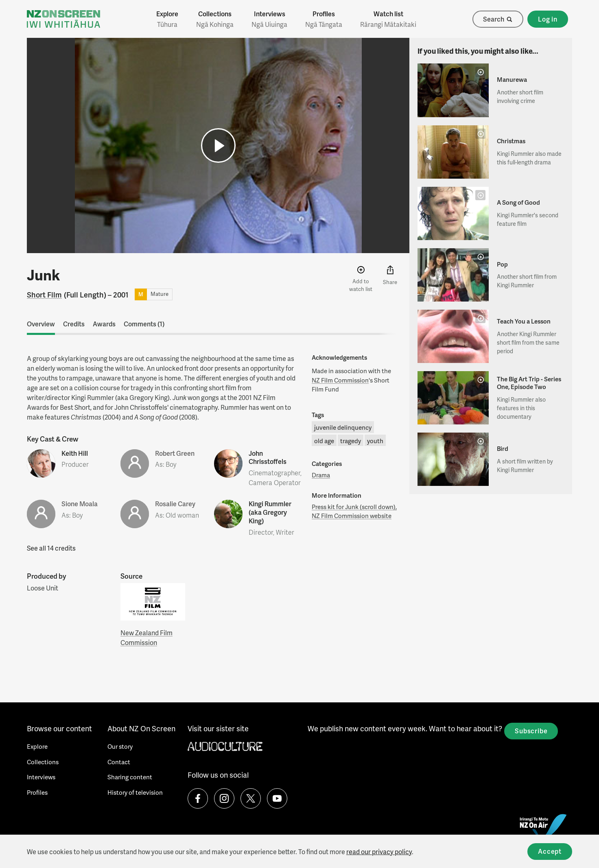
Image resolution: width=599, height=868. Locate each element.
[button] (218, 145)
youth (375, 441)
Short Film (44, 294)
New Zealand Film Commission (146, 637)
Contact (119, 762)
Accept (550, 851)
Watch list (388, 19)
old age (324, 441)
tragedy (351, 441)
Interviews (269, 19)
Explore (167, 19)
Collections (215, 19)
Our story (120, 746)
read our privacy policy (379, 852)
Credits (74, 324)
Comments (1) (144, 324)
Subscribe (531, 731)
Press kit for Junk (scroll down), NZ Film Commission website (354, 511)
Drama (321, 475)
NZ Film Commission (340, 380)
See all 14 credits (51, 548)
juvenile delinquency (343, 427)
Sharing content (130, 777)
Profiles (324, 19)
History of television (135, 792)
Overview (41, 324)
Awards (104, 324)
